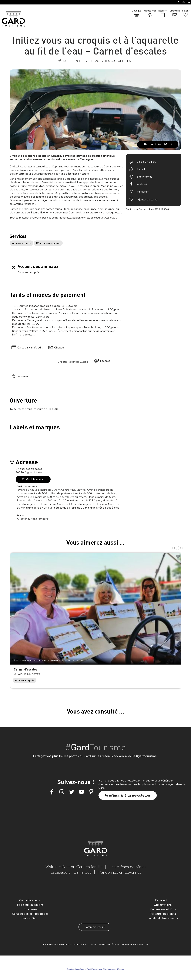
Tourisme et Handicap (55, 945)
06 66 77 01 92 (147, 162)
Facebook (142, 184)
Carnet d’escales (26, 669)
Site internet (144, 177)
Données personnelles (135, 945)
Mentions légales (109, 945)
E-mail (141, 169)
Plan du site (90, 945)
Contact (75, 945)
